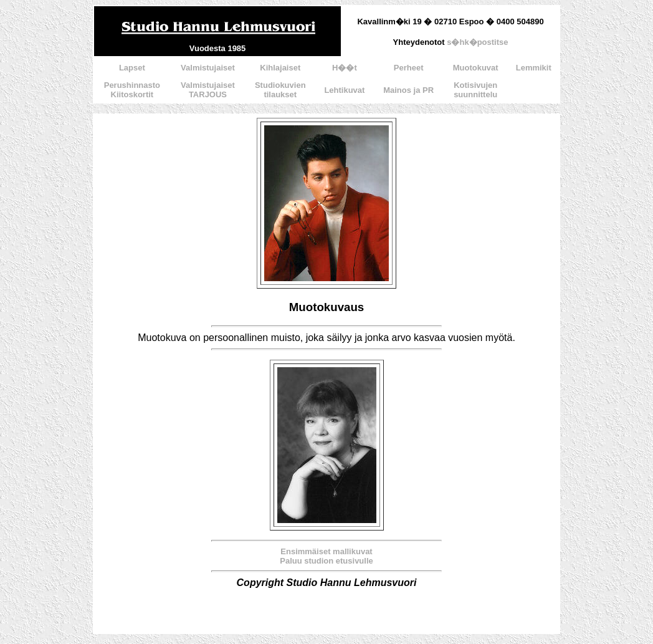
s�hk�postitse (477, 42)
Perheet (409, 68)
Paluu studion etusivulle (326, 561)
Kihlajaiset (280, 68)
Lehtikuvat (344, 90)
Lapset (132, 68)
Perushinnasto (132, 85)
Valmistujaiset (208, 68)
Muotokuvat (476, 68)
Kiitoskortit (132, 94)
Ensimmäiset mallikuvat (326, 551)
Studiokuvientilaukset (280, 90)
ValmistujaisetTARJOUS (208, 90)
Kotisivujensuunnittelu (475, 90)
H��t (345, 68)
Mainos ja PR (408, 90)
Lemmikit (534, 68)
